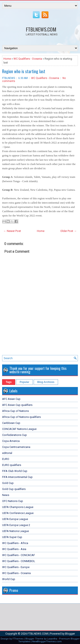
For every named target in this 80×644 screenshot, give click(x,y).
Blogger (70, 634)
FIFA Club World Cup (15, 471)
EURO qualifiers (12, 465)
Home (7, 59)
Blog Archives (46, 382)
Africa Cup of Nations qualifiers (21, 417)
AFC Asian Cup (11, 399)
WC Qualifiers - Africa (15, 543)
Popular (24, 382)
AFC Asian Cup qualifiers (17, 405)
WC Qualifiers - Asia (14, 549)
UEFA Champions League (18, 507)
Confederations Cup (15, 435)
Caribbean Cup (11, 423)
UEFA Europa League (15, 519)
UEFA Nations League (15, 531)
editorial (7, 453)
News (6, 495)
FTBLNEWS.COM (41, 29)
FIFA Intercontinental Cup (17, 477)
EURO (6, 459)
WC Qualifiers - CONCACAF (19, 555)
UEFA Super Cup (12, 537)
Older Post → (68, 231)
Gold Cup (8, 483)
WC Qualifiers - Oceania (28, 59)
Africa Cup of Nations (15, 411)
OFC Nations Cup (13, 501)
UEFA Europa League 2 (16, 525)
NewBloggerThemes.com (47, 642)
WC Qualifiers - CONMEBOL (19, 561)
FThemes (18, 639)
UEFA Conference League (18, 513)
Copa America (11, 441)
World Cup (9, 579)
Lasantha (52, 639)
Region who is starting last (24, 71)
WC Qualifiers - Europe (16, 567)
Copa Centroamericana (16, 447)
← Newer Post (12, 231)
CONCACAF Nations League (19, 429)
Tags (9, 382)
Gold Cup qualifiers (14, 489)
